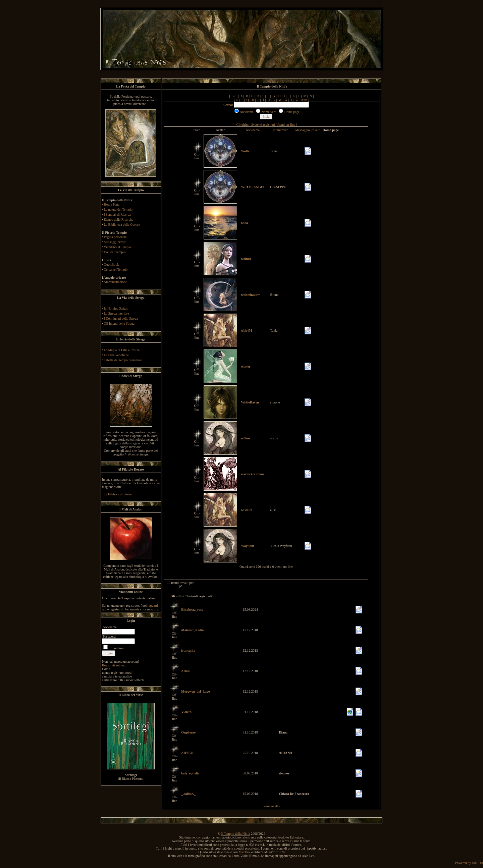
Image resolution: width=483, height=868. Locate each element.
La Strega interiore (117, 313)
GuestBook (112, 264)
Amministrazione (115, 282)
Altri (304, 100)
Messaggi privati (115, 242)
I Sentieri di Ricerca (117, 214)
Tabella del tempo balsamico (123, 360)
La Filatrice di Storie (118, 494)
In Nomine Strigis (116, 308)
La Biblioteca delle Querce (122, 225)
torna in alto (271, 806)
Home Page (112, 204)
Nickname (253, 130)
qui (156, 609)
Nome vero (281, 130)
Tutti (234, 96)
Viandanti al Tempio (117, 247)
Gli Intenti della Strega (119, 323)
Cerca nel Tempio (116, 269)
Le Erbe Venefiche (116, 355)
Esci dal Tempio (115, 252)
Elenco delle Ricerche (119, 220)
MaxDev (244, 852)
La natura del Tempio (118, 209)
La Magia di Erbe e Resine (122, 350)
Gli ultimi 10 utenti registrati (256, 125)
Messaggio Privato (308, 130)
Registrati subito (113, 665)
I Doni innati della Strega (121, 318)
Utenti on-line (286, 125)
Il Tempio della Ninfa (235, 834)
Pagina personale (115, 237)
